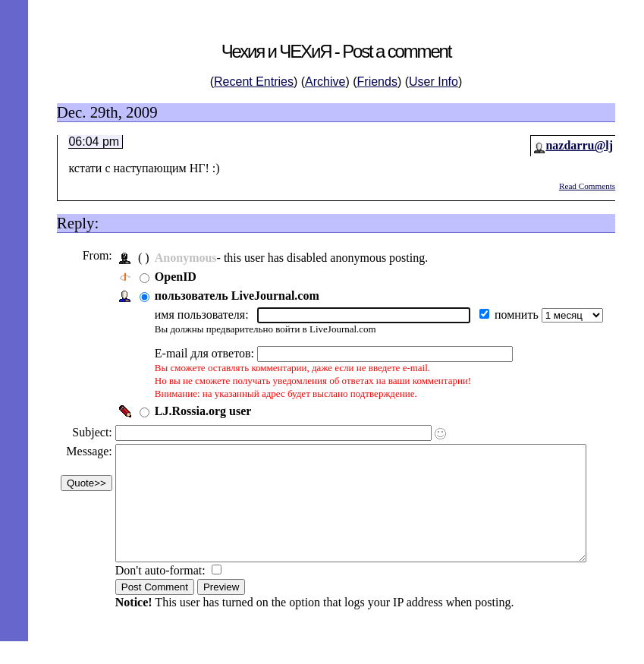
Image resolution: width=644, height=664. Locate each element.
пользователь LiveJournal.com (236, 296)
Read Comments (587, 186)
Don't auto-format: (160, 593)
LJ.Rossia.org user (202, 411)
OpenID (174, 277)
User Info (434, 82)
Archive (325, 82)
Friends (377, 82)
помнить (517, 315)
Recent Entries (254, 82)
